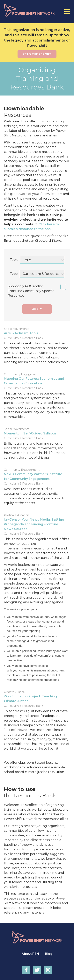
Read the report (37, 54)
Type (14, 274)
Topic (14, 260)
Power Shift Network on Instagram (48, 970)
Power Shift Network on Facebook (26, 970)
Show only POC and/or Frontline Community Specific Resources (31, 291)
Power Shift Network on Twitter (37, 970)
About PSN (30, 954)
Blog (49, 954)
